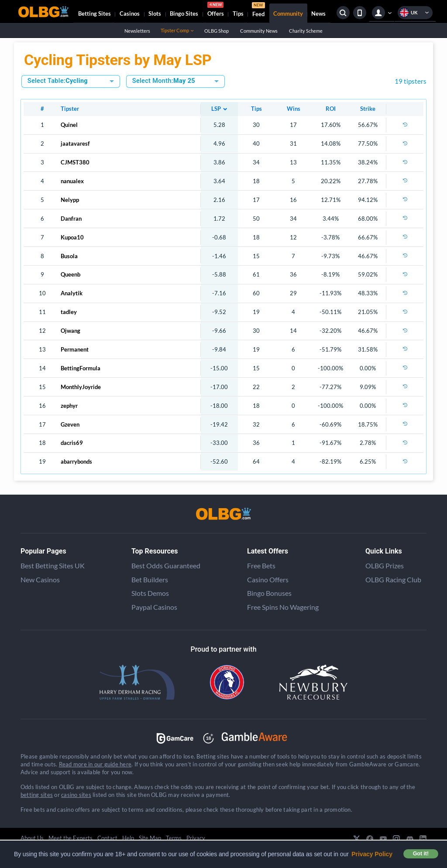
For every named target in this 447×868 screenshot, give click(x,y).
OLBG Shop (216, 31)
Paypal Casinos (154, 607)
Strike (368, 109)
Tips (238, 14)
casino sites (76, 795)
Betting (95, 14)
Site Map (150, 838)
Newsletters (137, 31)
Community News (259, 31)
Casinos (130, 14)
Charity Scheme (306, 31)
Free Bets (261, 566)
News (318, 14)
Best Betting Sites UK (53, 566)
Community (288, 14)
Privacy (196, 838)
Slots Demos (150, 593)
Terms (174, 838)
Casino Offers (268, 579)
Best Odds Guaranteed (166, 566)
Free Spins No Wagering (283, 607)
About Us (32, 838)
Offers (216, 10)
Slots (155, 14)
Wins (294, 109)
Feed (258, 11)
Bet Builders (150, 579)
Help (128, 838)
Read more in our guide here (95, 764)
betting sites (37, 795)
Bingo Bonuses (269, 593)
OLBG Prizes (385, 566)
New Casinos (40, 579)
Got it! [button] (421, 854)
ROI (331, 109)
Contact (107, 838)
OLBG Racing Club (393, 579)
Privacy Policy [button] (372, 854)
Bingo (184, 14)
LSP (216, 109)
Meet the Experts (70, 838)
